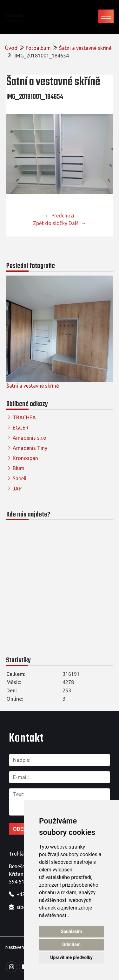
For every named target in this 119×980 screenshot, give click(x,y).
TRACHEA (24, 417)
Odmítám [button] (71, 944)
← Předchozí (60, 216)
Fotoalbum (38, 48)
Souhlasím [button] (72, 931)
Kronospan (25, 458)
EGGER (21, 428)
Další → (77, 223)
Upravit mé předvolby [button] (71, 957)
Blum (19, 468)
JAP (17, 489)
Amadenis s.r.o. (30, 438)
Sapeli (20, 478)
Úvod (11, 48)
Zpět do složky (50, 223)
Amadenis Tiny (30, 448)
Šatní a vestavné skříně (85, 48)
